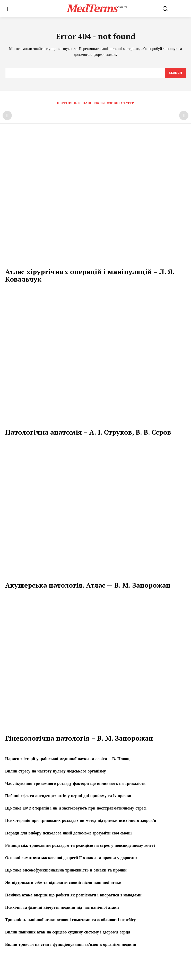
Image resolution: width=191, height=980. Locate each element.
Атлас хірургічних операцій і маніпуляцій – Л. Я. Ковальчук (90, 275)
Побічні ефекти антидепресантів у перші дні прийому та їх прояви (68, 796)
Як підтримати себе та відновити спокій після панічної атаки (63, 882)
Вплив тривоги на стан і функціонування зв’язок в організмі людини (71, 944)
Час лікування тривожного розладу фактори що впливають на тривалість (75, 783)
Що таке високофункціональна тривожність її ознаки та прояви (66, 870)
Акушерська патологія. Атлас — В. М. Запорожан (88, 585)
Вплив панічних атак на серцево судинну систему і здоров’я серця (68, 932)
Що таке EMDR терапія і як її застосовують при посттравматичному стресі (76, 808)
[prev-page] (7, 115)
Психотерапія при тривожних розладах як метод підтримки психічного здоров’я (81, 820)
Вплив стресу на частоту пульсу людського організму (55, 771)
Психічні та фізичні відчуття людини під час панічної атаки (62, 907)
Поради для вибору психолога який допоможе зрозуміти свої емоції (68, 833)
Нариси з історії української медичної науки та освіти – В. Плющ (67, 759)
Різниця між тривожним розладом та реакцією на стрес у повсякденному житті (80, 845)
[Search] (175, 73)
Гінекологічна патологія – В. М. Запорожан (79, 738)
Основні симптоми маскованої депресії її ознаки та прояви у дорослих (71, 858)
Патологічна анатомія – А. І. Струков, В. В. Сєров (88, 432)
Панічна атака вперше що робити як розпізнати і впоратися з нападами (73, 895)
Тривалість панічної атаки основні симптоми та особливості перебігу (71, 920)
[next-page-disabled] (184, 115)
